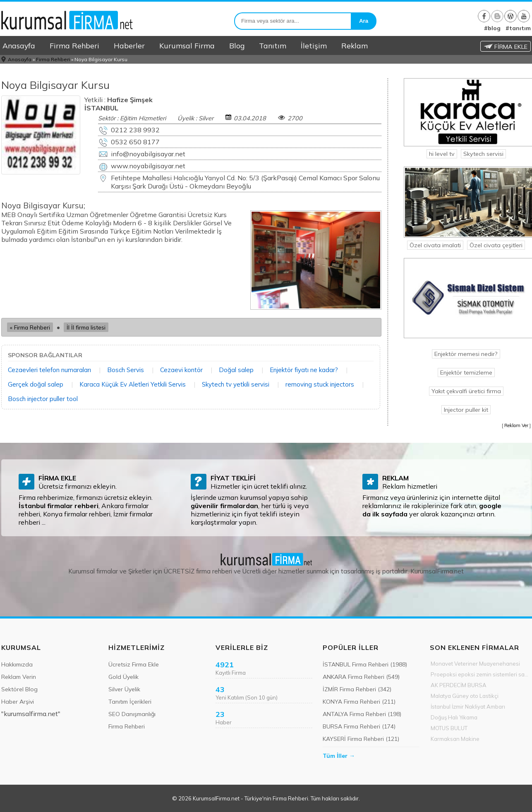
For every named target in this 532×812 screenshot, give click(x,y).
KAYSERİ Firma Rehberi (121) (361, 739)
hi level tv (442, 154)
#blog (492, 28)
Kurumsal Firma (187, 45)
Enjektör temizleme (466, 373)
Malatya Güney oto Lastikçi (465, 696)
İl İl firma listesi (86, 327)
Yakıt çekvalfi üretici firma (466, 391)
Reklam (355, 45)
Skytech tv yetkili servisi (236, 384)
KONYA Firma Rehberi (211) (359, 702)
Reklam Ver (516, 425)
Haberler (129, 45)
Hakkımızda (17, 664)
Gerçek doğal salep (36, 384)
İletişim (314, 45)
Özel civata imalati (435, 245)
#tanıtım (518, 28)
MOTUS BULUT (449, 728)
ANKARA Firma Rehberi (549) (361, 677)
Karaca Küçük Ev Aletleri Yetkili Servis (133, 384)
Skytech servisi (483, 154)
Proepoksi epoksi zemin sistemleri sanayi (481, 674)
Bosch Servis (126, 370)
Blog (237, 45)
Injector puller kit (466, 410)
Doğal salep (236, 370)
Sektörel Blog (19, 689)
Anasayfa (19, 45)
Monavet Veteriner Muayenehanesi (475, 664)
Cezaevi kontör (181, 370)
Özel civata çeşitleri (496, 245)
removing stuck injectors (320, 384)
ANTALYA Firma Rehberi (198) (362, 714)
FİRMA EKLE (506, 47)
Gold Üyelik (123, 677)
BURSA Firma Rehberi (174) (359, 726)
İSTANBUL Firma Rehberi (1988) (365, 664)
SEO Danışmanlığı (132, 714)
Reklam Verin (19, 677)
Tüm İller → (339, 756)
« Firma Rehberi (30, 327)
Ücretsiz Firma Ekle (134, 664)
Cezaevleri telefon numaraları (49, 370)
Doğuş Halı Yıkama (454, 717)
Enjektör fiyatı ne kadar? (304, 370)
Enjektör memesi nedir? (466, 354)
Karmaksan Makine (455, 739)
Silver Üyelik (124, 689)
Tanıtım (273, 45)
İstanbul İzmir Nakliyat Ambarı (468, 707)
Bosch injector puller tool (43, 399)
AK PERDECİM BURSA (459, 685)
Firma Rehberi (74, 45)
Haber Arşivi (18, 702)
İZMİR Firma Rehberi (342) (357, 689)
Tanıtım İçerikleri (130, 702)
